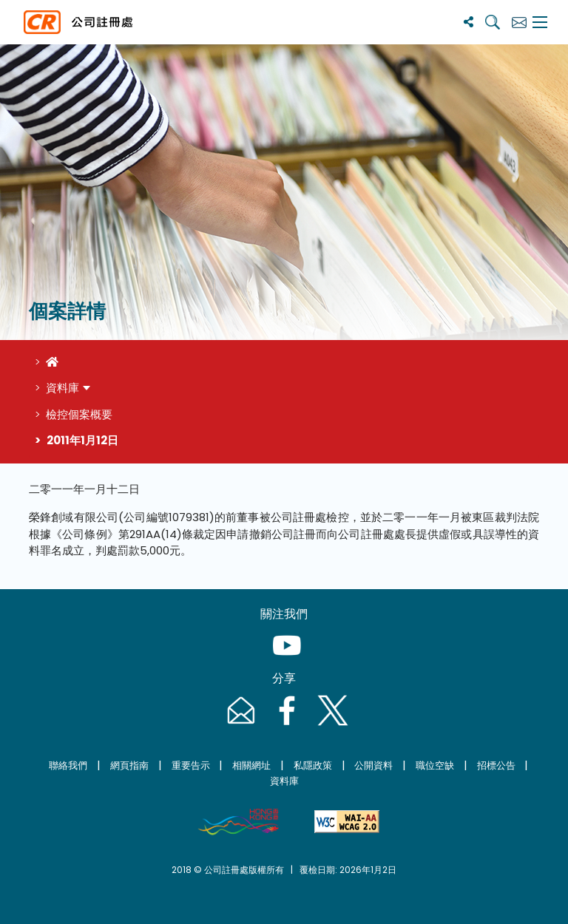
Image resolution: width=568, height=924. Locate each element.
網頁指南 (129, 765)
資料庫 (62, 388)
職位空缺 (435, 765)
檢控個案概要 (79, 414)
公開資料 (373, 765)
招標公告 (496, 765)
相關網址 (251, 765)
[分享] (469, 22)
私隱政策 (313, 765)
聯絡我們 (68, 765)
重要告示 (191, 765)
